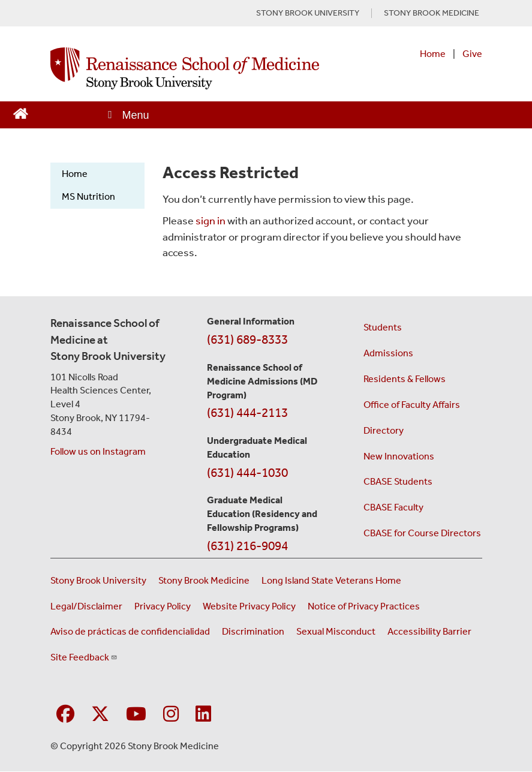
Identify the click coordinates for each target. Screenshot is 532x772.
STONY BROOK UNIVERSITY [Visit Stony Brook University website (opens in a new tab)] (308, 13)
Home (433, 54)
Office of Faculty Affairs (412, 405)
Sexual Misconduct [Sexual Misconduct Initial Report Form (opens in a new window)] (336, 631)
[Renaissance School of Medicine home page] (185, 68)
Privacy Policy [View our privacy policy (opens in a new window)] (163, 606)
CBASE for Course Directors (422, 533)
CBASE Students (398, 481)
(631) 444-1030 (247, 473)
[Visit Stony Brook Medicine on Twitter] (100, 715)
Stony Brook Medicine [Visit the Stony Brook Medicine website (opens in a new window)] (204, 580)
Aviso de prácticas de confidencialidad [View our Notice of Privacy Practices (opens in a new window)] (130, 631)
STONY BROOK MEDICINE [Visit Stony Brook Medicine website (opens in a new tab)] (432, 13)
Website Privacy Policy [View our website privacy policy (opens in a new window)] (249, 606)
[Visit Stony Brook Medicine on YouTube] (136, 715)
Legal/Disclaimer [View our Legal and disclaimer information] (86, 606)
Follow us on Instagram (98, 451)
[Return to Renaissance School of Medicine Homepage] (21, 112)
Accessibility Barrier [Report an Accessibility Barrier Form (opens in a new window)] (429, 631)
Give (472, 54)
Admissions (388, 353)
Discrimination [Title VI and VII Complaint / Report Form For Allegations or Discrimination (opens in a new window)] (253, 631)
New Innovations (399, 456)
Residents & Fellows (405, 379)
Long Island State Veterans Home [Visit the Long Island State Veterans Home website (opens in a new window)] (331, 580)
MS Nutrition (88, 196)
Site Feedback (84, 657)
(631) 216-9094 (247, 546)
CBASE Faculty (393, 507)
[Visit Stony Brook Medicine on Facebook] (65, 715)
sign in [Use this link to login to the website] (211, 221)
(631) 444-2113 (247, 413)
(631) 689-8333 (247, 340)
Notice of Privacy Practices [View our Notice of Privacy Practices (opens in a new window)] (364, 606)
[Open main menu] (128, 115)
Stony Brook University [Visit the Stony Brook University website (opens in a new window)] (98, 580)
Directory (384, 430)
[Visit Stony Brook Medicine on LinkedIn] (203, 715)
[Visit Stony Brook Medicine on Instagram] (171, 715)
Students (383, 327)
